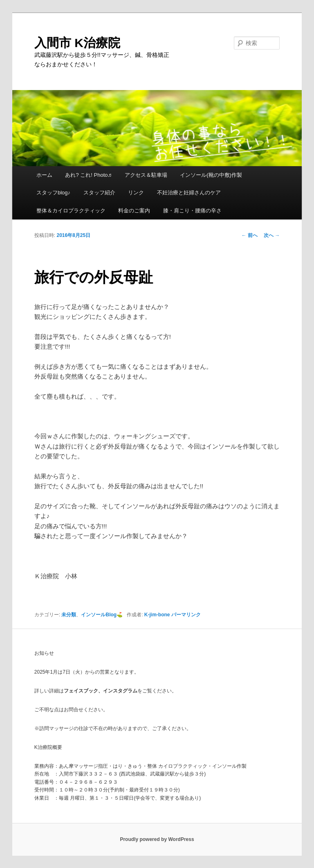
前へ (250, 235)
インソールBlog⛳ (102, 615)
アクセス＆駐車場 (146, 175)
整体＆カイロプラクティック (71, 211)
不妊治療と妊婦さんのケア (189, 193)
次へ (272, 235)
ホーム (44, 175)
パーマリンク (186, 615)
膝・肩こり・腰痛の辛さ (192, 211)
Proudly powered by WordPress (157, 839)
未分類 (69, 615)
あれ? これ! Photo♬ (88, 175)
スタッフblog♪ (53, 193)
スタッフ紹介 (99, 193)
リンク (136, 193)
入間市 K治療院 (77, 43)
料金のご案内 (134, 211)
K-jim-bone (157, 615)
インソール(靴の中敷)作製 (211, 175)
